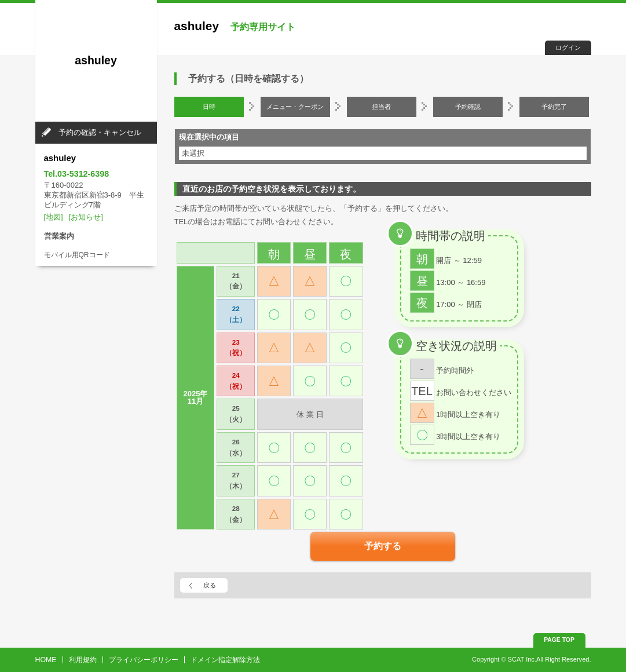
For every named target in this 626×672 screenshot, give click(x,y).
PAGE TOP (559, 640)
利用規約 (83, 660)
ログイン (568, 48)
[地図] (54, 217)
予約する (383, 546)
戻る (210, 585)
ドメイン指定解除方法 (225, 660)
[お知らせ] (86, 217)
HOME (46, 660)
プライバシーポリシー (144, 660)
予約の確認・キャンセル (100, 132)
